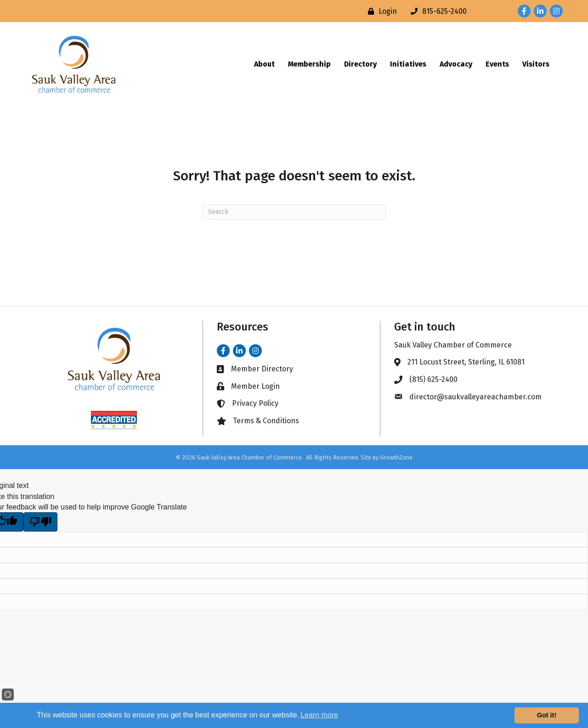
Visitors (536, 64)
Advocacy (456, 64)
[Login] (380, 11)
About (264, 64)
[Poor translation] (40, 522)
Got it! (547, 715)
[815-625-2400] (436, 11)
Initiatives (408, 64)
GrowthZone (396, 457)
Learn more (319, 715)
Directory (360, 64)
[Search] (294, 212)
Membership (309, 64)
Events (497, 64)
